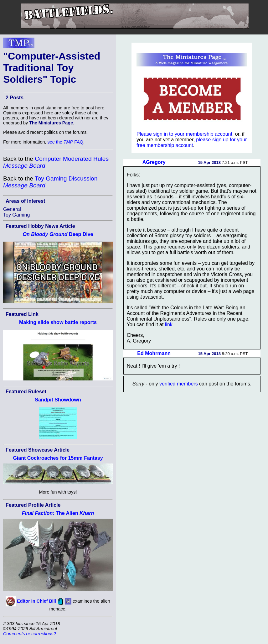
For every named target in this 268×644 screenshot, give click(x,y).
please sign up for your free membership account (192, 142)
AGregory (154, 162)
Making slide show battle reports (58, 322)
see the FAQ (65, 142)
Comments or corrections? (30, 634)
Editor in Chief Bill (36, 601)
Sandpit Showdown (58, 400)
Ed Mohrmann (154, 353)
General (12, 209)
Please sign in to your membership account (184, 134)
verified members (179, 384)
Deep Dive (58, 234)
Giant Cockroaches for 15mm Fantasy (58, 458)
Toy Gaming (16, 215)
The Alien (58, 513)
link (169, 325)
